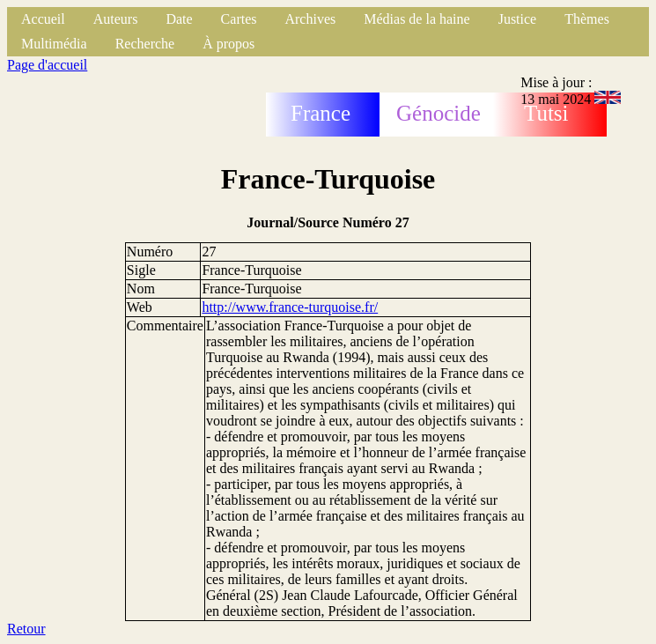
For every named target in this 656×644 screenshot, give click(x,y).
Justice (518, 19)
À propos (228, 44)
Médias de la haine (416, 19)
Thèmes (587, 19)
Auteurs (116, 19)
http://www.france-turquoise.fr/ (290, 307)
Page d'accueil (47, 65)
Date (179, 19)
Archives (310, 19)
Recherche (145, 44)
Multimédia (54, 44)
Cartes (239, 19)
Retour (26, 629)
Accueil (43, 19)
